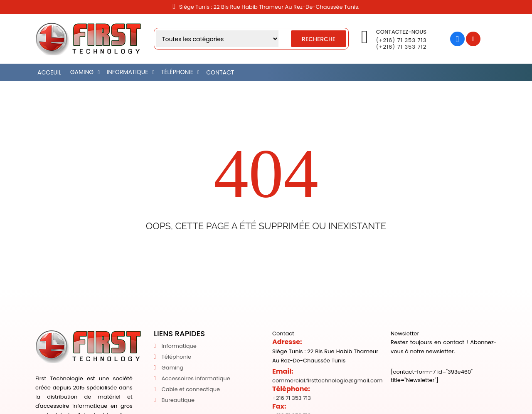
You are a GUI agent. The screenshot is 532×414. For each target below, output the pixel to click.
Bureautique (178, 400)
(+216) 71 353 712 (401, 47)
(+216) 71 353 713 (401, 40)
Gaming (173, 368)
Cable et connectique (191, 389)
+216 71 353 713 (292, 398)
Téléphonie (176, 357)
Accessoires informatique (196, 378)
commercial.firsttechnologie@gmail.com (328, 381)
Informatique (179, 346)
